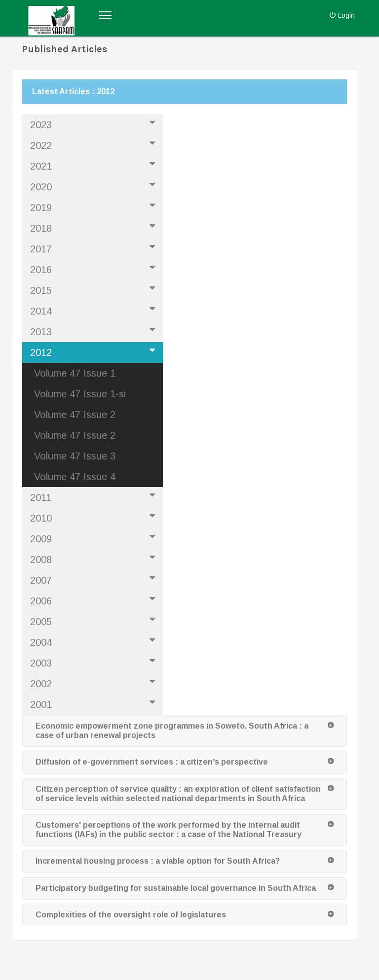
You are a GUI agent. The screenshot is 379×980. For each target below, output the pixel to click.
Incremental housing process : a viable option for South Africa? (158, 861)
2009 (95, 538)
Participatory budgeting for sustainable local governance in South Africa (176, 888)
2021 (95, 165)
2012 (95, 351)
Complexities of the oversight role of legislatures (131, 915)
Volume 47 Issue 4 (75, 477)
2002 (95, 683)
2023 (95, 124)
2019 (95, 207)
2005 (95, 621)
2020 (95, 186)
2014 (95, 310)
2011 (95, 496)
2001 (95, 703)
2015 (95, 289)
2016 (95, 269)
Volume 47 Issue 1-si (80, 394)
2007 (95, 579)
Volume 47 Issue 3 (75, 456)
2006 (95, 600)
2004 (95, 641)
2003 (95, 662)
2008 (95, 559)
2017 (95, 248)
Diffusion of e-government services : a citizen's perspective (152, 762)
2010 (95, 517)
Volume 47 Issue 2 (75, 415)
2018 (95, 227)
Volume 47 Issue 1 (75, 373)
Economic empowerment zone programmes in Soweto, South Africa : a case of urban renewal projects (172, 731)
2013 (95, 331)
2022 (95, 144)
